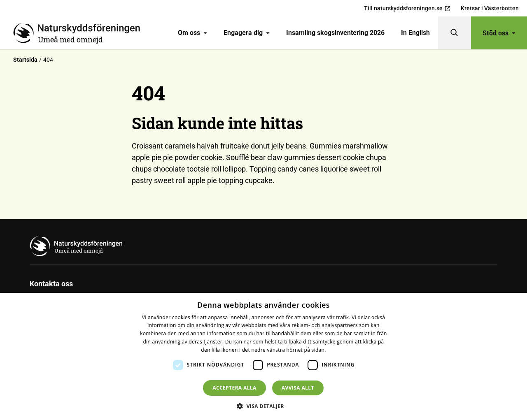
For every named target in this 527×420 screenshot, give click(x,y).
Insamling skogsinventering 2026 (335, 33)
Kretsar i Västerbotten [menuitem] (490, 8)
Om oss (192, 33)
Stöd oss (499, 33)
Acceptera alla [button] (234, 388)
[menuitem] (192, 33)
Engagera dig (247, 33)
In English (415, 33)
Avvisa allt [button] (298, 388)
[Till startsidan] (80, 33)
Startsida (25, 60)
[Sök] (455, 33)
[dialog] (263, 356)
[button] (263, 406)
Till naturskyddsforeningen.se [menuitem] (407, 8)
